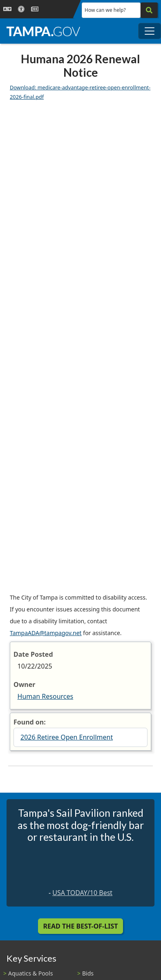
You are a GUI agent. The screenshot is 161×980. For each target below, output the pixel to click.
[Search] (149, 10)
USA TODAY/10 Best (82, 893)
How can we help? (105, 10)
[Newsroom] (35, 9)
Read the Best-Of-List (81, 926)
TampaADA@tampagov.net (46, 633)
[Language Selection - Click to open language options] (7, 9)
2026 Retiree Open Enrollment (67, 737)
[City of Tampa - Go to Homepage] (43, 31)
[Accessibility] (21, 9)
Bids (88, 973)
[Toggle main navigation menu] (150, 31)
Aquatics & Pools (30, 973)
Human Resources (46, 696)
